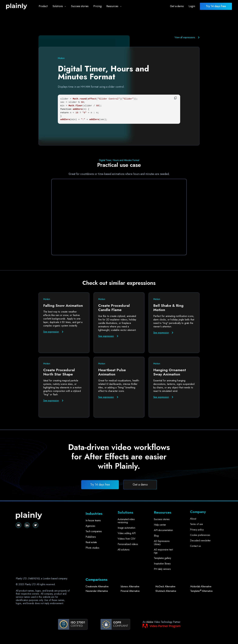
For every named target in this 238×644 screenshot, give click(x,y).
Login (192, 6)
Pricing (97, 6)
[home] (19, 6)
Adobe (150, 622)
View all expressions (185, 37)
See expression (51, 332)
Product (43, 6)
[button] (58, 6)
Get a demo (177, 6)
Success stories (80, 6)
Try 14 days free (100, 496)
